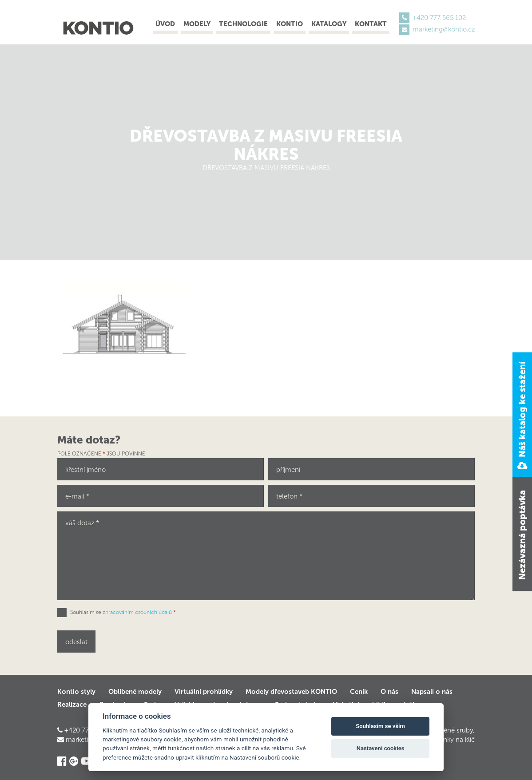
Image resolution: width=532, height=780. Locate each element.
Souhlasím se (123, 612)
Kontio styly (76, 692)
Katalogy (329, 24)
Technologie (243, 24)
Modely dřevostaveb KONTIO (291, 692)
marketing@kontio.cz (444, 29)
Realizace (72, 705)
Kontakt (371, 24)
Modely (197, 24)
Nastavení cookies (381, 748)
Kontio (290, 24)
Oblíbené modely (135, 692)
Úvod (165, 24)
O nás (389, 692)
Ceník (359, 692)
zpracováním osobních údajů (137, 612)
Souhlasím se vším (380, 726)
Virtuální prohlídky (204, 692)
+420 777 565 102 (439, 18)
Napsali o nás (432, 692)
